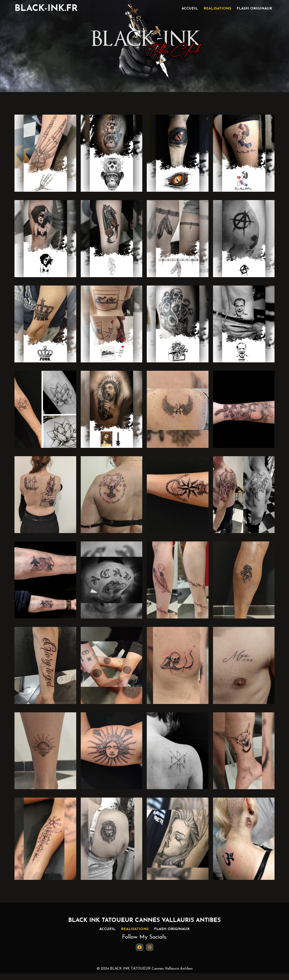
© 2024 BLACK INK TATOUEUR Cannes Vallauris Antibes (145, 976)
